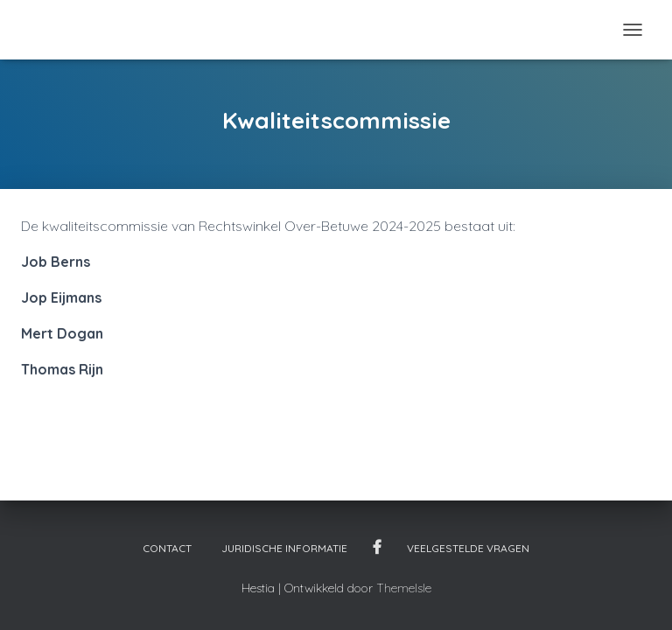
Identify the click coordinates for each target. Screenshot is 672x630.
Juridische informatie (284, 548)
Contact (167, 548)
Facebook (377, 548)
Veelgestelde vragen (468, 548)
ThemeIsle (404, 588)
